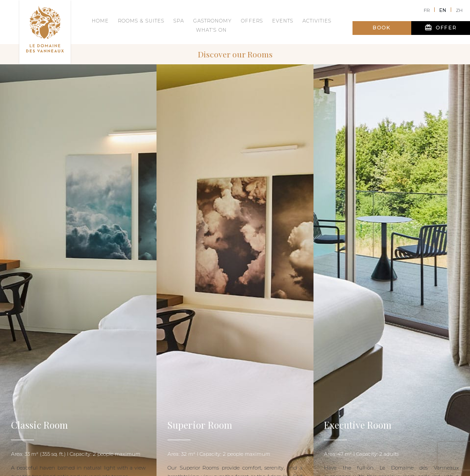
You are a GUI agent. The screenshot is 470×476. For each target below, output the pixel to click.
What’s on (211, 30)
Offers (252, 21)
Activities (317, 21)
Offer (441, 28)
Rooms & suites (141, 21)
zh (459, 10)
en (443, 10)
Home (100, 21)
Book (382, 28)
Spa (179, 21)
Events (283, 21)
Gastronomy (213, 21)
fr (427, 10)
